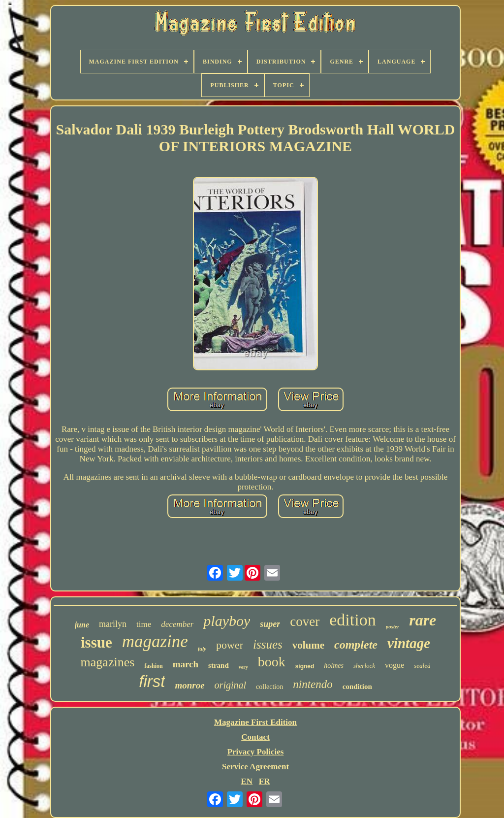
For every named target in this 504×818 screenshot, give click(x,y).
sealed (422, 666)
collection (269, 687)
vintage (409, 643)
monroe (189, 685)
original (230, 685)
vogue (394, 665)
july (202, 649)
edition (352, 620)
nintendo (313, 684)
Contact (255, 737)
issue (96, 642)
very (243, 667)
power (230, 645)
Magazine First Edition (255, 722)
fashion (153, 666)
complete (356, 645)
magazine (155, 641)
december (177, 624)
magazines (108, 662)
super (270, 624)
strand (219, 665)
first (152, 681)
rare (423, 620)
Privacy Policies (256, 752)
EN (247, 781)
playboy (227, 621)
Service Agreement (255, 767)
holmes (334, 666)
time (144, 624)
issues (268, 644)
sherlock (364, 666)
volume (308, 645)
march (186, 664)
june (82, 625)
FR (265, 781)
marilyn (113, 624)
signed (305, 666)
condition (357, 687)
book (272, 662)
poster (393, 626)
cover (305, 622)
